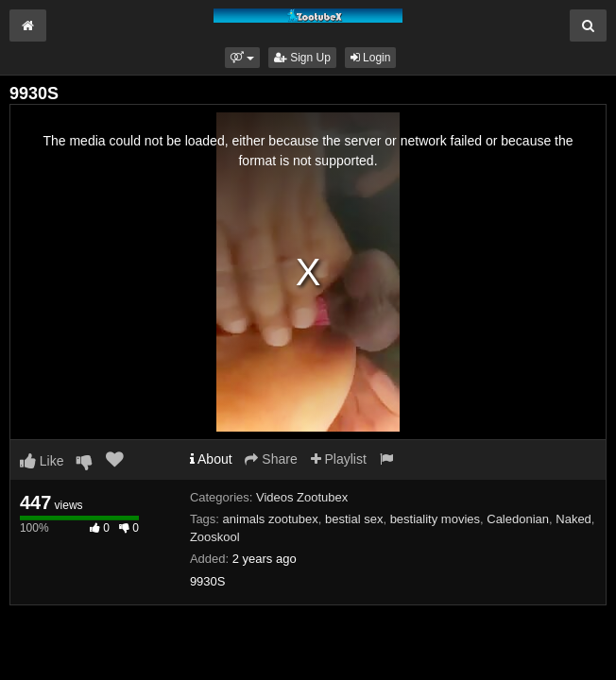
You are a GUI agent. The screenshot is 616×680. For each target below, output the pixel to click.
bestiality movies (435, 519)
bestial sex (354, 519)
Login (371, 58)
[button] (242, 58)
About (211, 459)
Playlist (339, 459)
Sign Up (302, 58)
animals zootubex (271, 519)
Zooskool (215, 537)
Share (271, 459)
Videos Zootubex (302, 497)
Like (42, 461)
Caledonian (518, 519)
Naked (573, 519)
